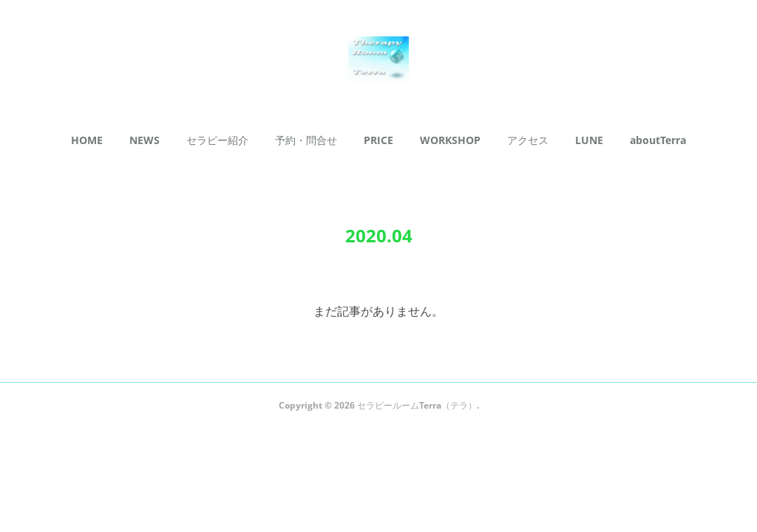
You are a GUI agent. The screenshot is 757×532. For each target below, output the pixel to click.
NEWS (145, 140)
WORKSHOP (450, 140)
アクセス (528, 140)
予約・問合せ (306, 140)
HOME (87, 140)
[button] (87, 140)
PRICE (378, 140)
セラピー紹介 (217, 140)
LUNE (589, 140)
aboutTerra (658, 140)
